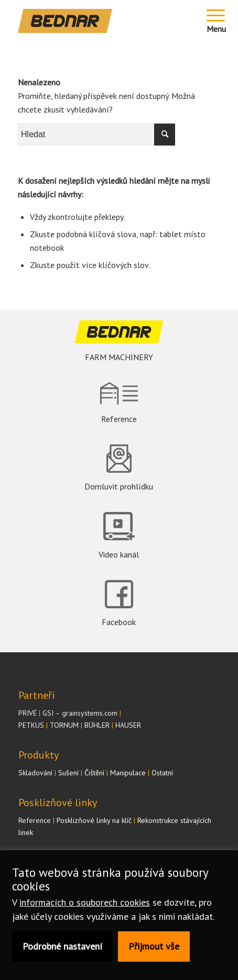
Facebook (119, 622)
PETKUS (31, 725)
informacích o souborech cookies (85, 902)
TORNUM (64, 725)
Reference (119, 419)
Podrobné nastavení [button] (62, 946)
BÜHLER (97, 725)
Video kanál (119, 554)
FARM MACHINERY (119, 357)
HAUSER (128, 725)
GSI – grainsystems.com (80, 713)
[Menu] (217, 21)
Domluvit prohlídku (119, 486)
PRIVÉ (28, 713)
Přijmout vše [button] (154, 946)
